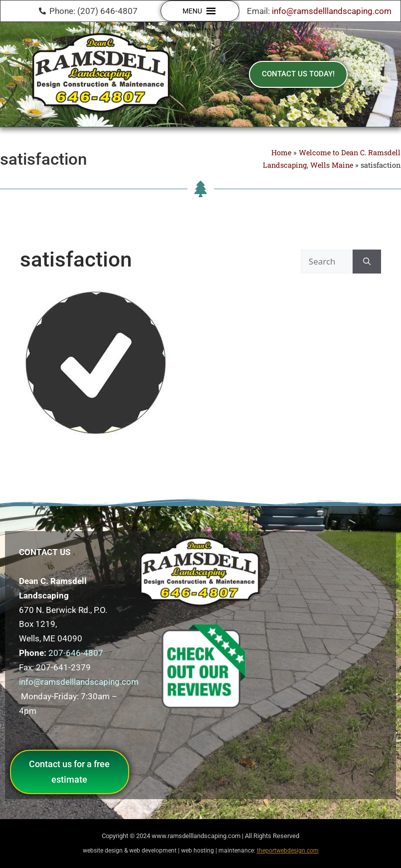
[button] (192, 11)
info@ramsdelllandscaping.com (332, 11)
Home (281, 152)
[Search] (367, 262)
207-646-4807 (76, 653)
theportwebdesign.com (288, 851)
